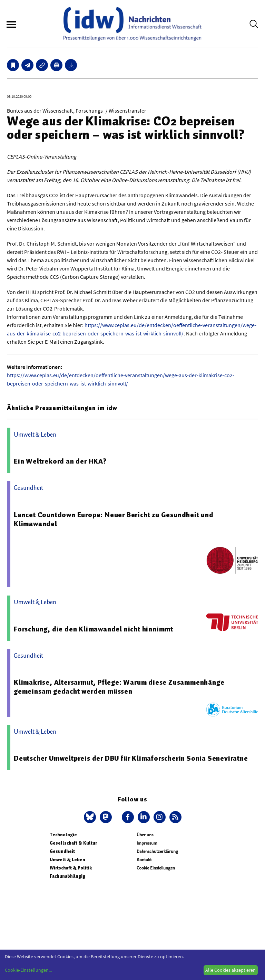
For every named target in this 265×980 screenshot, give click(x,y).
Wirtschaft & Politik (71, 868)
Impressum (147, 843)
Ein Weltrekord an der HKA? (60, 461)
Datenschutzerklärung (157, 851)
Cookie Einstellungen (156, 868)
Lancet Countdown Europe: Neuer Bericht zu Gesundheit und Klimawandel (114, 519)
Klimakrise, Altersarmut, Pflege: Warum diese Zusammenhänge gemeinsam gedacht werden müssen (119, 687)
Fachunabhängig (67, 876)
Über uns (145, 835)
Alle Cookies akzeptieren (230, 970)
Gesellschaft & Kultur (73, 843)
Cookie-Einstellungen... (28, 970)
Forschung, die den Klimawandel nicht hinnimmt (94, 629)
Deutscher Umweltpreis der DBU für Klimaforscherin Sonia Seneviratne (131, 758)
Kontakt (144, 860)
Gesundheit (62, 851)
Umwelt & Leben (67, 860)
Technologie (63, 835)
